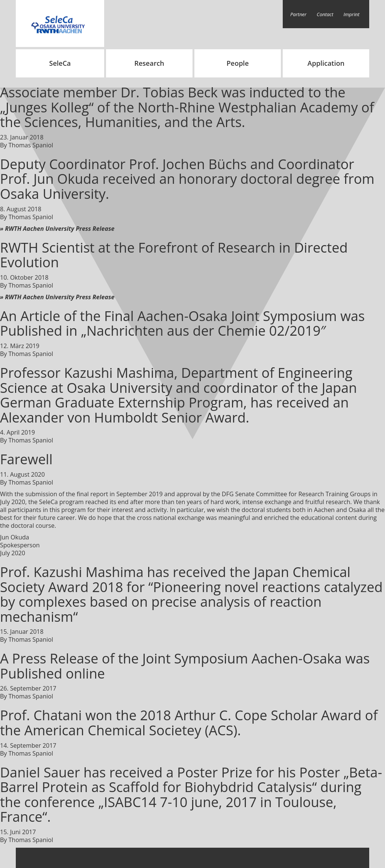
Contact (325, 14)
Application (326, 63)
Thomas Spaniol (31, 145)
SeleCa (60, 63)
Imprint (352, 14)
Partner (298, 14)
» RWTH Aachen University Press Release (57, 229)
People (237, 63)
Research (149, 63)
